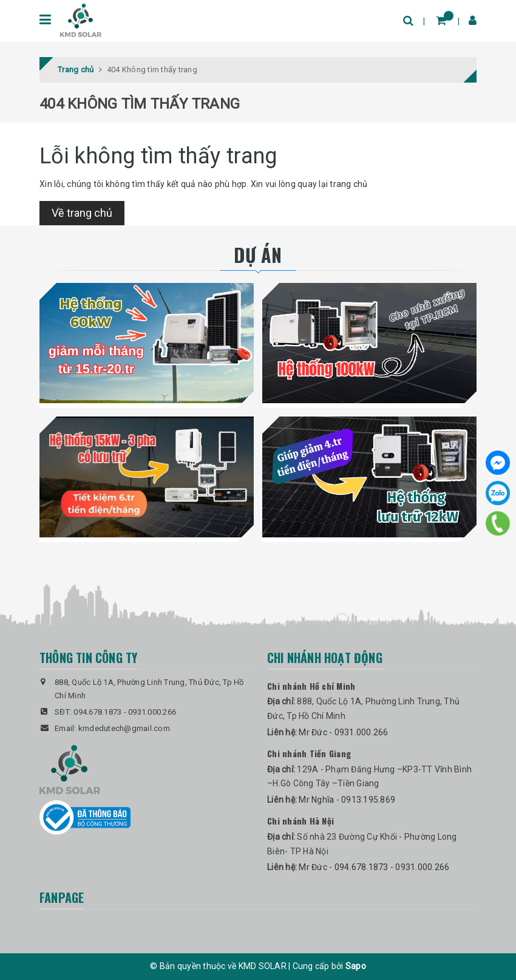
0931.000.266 (152, 712)
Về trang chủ (82, 213)
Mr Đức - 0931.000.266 (343, 732)
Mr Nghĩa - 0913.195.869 (347, 800)
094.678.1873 (97, 712)
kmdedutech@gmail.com (124, 728)
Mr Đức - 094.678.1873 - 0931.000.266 (374, 867)
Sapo (356, 966)
